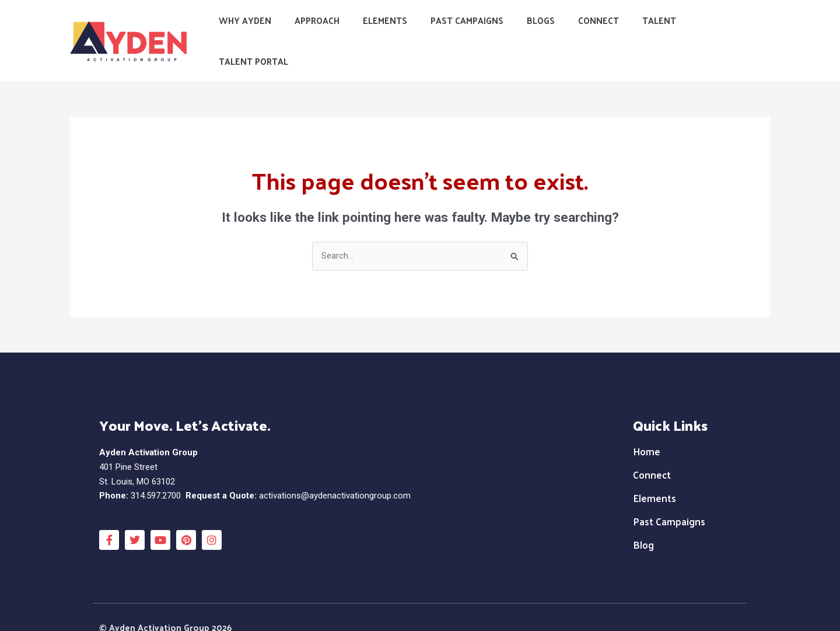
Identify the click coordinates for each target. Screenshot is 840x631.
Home (647, 428)
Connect (603, 29)
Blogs (551, 29)
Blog (643, 521)
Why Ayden (278, 29)
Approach (344, 29)
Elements (407, 29)
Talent (657, 29)
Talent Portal (727, 29)
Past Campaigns (483, 29)
